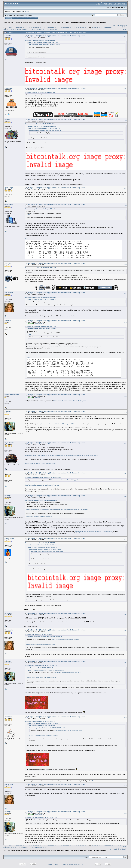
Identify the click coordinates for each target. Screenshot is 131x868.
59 (4, 29)
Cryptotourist (9, 443)
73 (31, 29)
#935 (125, 614)
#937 (125, 662)
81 (45, 29)
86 (55, 29)
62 (10, 29)
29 (56, 28)
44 (84, 28)
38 (73, 28)
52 (100, 28)
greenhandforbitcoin (12, 395)
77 (38, 29)
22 (42, 28)
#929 (125, 396)
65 (16, 29)
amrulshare (9, 717)
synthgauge (9, 188)
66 (17, 29)
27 (52, 28)
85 (53, 29)
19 (37, 28)
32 (61, 28)
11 (22, 28)
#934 (125, 539)
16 (31, 28)
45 (86, 28)
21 (41, 28)
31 (59, 28)
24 (46, 28)
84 (51, 29)
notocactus (8, 88)
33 (63, 28)
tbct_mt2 (8, 263)
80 (44, 29)
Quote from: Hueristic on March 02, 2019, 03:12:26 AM (40, 40)
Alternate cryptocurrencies (23, 22)
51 (98, 28)
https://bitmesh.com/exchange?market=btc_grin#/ (70, 401)
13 (26, 28)
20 (39, 28)
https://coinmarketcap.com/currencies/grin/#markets (42, 485)
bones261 (8, 36)
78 (40, 29)
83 (49, 29)
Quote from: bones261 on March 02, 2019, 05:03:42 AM (40, 93)
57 (109, 28)
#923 (125, 120)
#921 (125, 37)
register (27, 11)
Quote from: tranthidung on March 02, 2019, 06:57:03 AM (41, 297)
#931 (125, 444)
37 (71, 28)
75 (34, 29)
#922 (125, 89)
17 (33, 28)
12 (24, 28)
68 (21, 29)
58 (111, 28)
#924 (125, 189)
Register (30, 18)
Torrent (30, 15)
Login (24, 18)
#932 (125, 474)
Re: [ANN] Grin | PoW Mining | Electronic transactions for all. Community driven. (57, 36)
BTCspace (8, 613)
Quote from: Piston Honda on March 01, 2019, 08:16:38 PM (44, 45)
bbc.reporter (9, 293)
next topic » (125, 26)
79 (42, 29)
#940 (125, 813)
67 (19, 29)
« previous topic (118, 25)
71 (27, 29)
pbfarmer (8, 321)
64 (14, 29)
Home (9, 18)
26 (50, 28)
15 (29, 28)
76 (36, 29)
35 (67, 28)
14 (28, 28)
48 (92, 28)
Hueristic (8, 119)
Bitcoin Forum (8, 22)
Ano (6, 473)
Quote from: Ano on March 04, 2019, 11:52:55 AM (39, 635)
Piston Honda (9, 538)
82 (47, 29)
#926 (125, 264)
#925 (125, 205)
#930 (125, 412)
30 (58, 28)
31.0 (26, 15)
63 (12, 29)
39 (74, 28)
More (35, 18)
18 (35, 28)
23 (44, 28)
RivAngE (8, 411)
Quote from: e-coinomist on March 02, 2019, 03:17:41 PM (41, 268)
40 (76, 28)
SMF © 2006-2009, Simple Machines (73, 864)
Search (19, 18)
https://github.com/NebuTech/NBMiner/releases (40, 463)
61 (8, 29)
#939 (125, 785)
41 (78, 28)
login (22, 11)
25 (48, 28)
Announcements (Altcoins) (42, 22)
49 (94, 28)
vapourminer (38, 324)
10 (20, 28)
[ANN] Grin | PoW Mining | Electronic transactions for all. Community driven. (79, 22)
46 (88, 28)
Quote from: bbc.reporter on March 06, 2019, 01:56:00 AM (41, 818)
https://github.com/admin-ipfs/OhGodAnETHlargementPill (55, 424)
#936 (125, 631)
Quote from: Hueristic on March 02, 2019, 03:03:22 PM (40, 543)
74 (32, 29)
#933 (125, 497)
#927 (125, 294)
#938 (125, 718)
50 (96, 28)
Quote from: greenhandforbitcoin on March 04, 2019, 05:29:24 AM (43, 478)
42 (80, 28)
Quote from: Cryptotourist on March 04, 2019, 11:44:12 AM (41, 500)
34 (65, 28)
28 (54, 28)
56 (107, 28)
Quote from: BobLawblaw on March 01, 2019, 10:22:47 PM (42, 43)
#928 (125, 322)
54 (103, 28)
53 (101, 28)
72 (29, 29)
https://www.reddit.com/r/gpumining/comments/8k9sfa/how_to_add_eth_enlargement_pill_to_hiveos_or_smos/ (61, 455)
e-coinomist (9, 204)
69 (23, 29)
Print (125, 29)
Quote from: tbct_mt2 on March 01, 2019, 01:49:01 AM (40, 209)
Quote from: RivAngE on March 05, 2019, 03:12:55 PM (40, 721)
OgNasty (37, 398)
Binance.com (96, 781)
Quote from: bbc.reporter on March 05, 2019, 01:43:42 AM (41, 666)
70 (25, 29)
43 (82, 28)
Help (14, 18)
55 (105, 28)
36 (69, 28)
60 (6, 29)
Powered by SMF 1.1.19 (55, 864)
